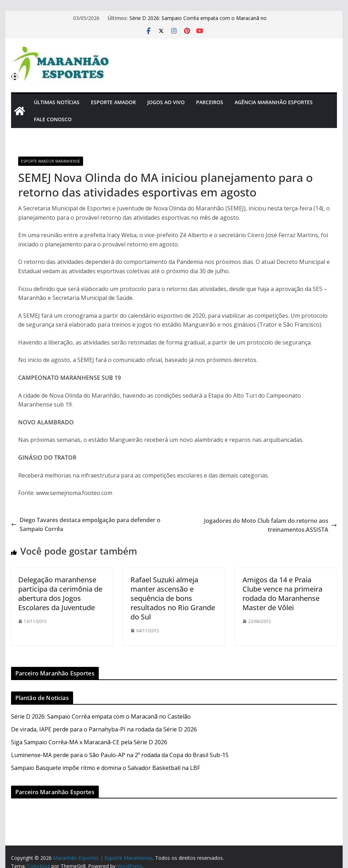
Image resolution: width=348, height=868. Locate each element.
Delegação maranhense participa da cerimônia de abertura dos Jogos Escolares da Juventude (60, 594)
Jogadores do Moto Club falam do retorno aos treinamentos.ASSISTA (270, 525)
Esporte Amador (113, 102)
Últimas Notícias (57, 102)
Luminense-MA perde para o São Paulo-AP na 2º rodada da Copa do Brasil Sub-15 (120, 755)
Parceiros (210, 102)
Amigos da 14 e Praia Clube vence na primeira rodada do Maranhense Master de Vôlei (282, 594)
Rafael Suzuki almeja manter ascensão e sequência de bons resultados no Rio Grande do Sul (173, 598)
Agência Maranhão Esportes (274, 102)
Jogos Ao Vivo (166, 102)
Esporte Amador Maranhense (51, 161)
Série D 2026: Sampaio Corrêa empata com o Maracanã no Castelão (101, 716)
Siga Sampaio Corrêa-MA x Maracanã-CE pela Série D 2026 (89, 742)
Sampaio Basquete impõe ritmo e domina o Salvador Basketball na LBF (106, 768)
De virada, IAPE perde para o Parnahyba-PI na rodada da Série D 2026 (104, 729)
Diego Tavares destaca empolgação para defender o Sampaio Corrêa (86, 525)
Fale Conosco (53, 119)
